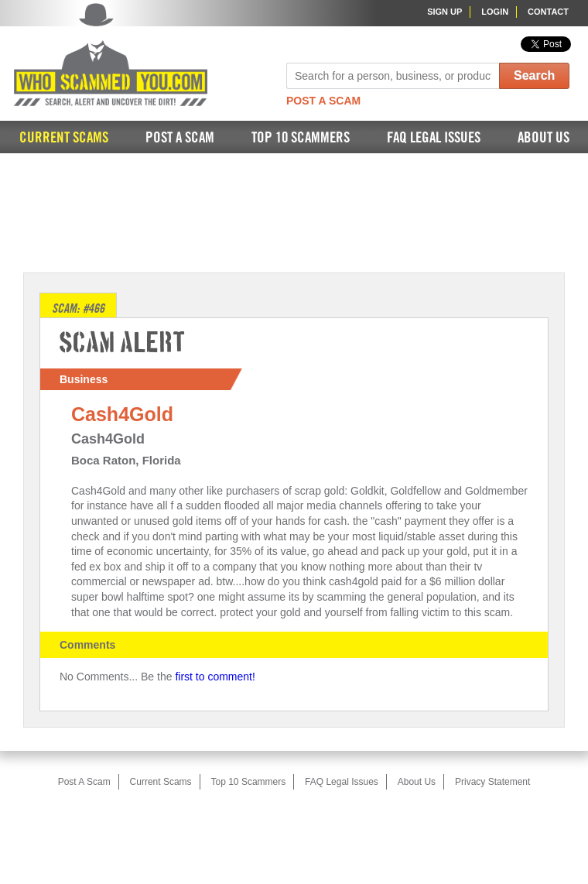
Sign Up (444, 12)
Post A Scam (323, 101)
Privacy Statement (492, 782)
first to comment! (215, 677)
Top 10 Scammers (301, 138)
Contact (548, 12)
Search (534, 75)
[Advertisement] (294, 211)
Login (495, 12)
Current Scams (64, 138)
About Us (544, 138)
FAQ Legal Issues (434, 138)
